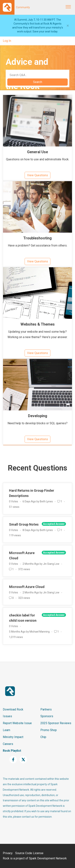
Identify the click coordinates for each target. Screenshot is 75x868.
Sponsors (47, 716)
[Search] (37, 75)
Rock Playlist (12, 751)
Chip (43, 737)
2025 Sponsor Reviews (56, 723)
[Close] (68, 26)
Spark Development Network (48, 858)
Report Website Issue (17, 723)
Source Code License (29, 853)
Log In (7, 41)
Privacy (8, 853)
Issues (7, 716)
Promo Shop (49, 730)
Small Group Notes (24, 524)
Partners (46, 709)
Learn (6, 730)
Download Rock (13, 709)
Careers (8, 744)
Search (38, 82)
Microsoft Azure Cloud (27, 587)
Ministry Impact (13, 737)
